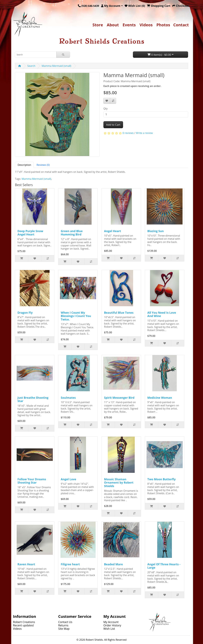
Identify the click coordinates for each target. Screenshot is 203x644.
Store (98, 25)
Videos (146, 25)
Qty (105, 109)
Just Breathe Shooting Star (33, 399)
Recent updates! (23, 625)
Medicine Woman (160, 398)
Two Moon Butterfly (161, 479)
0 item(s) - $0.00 (159, 55)
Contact (181, 25)
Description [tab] (24, 165)
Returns (63, 625)
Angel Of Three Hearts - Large (164, 566)
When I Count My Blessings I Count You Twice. (76, 316)
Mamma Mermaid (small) (56, 66)
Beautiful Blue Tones (119, 313)
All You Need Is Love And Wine (162, 314)
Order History (112, 625)
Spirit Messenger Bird (119, 398)
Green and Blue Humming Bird (72, 233)
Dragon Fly (25, 313)
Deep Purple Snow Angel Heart (30, 233)
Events (129, 25)
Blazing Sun (156, 231)
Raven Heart (26, 564)
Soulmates (68, 398)
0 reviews (128, 133)
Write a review (144, 133)
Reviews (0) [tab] (43, 165)
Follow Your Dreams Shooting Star (32, 481)
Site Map (64, 629)
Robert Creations (24, 622)
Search (31, 66)
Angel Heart (113, 231)
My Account (111, 622)
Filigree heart (70, 564)
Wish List (109, 629)
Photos (163, 25)
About (113, 25)
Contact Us (65, 622)
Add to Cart (113, 125)
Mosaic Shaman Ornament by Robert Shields (119, 483)
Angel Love (68, 479)
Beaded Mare (113, 564)
